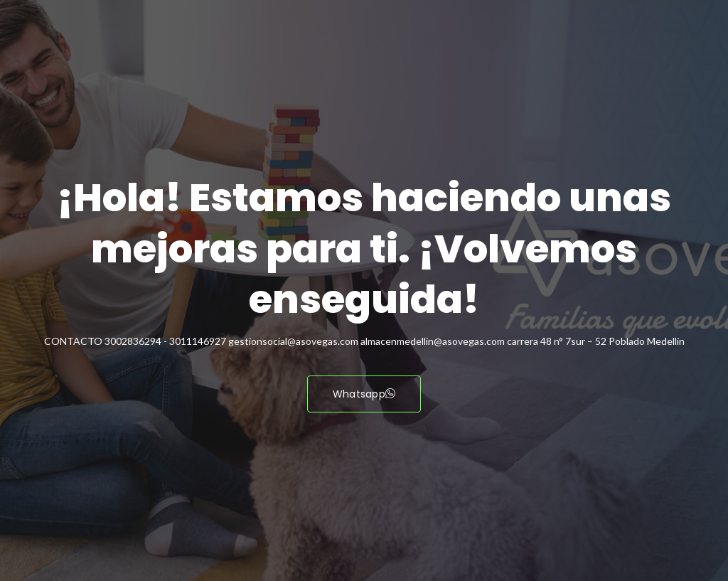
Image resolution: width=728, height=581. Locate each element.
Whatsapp (364, 394)
